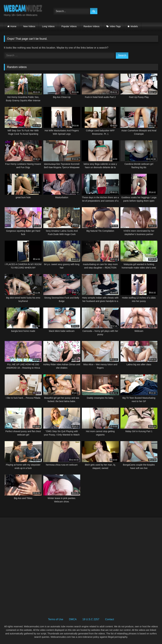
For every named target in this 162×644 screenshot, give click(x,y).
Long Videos (48, 26)
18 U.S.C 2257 (91, 619)
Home (13, 26)
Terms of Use (56, 619)
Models (134, 26)
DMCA (73, 619)
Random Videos (92, 26)
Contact (109, 619)
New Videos (29, 26)
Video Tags (115, 26)
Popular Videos (69, 26)
